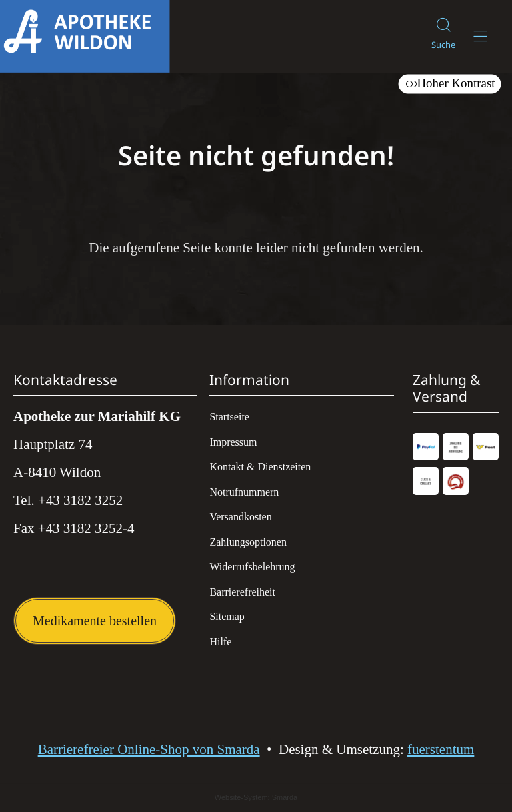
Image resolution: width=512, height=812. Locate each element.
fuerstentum (441, 749)
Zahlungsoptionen (248, 542)
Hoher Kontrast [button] (449, 83)
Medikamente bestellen (95, 621)
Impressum (233, 442)
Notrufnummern (244, 492)
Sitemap (227, 616)
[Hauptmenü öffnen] (480, 36)
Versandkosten (240, 517)
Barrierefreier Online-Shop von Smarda (149, 749)
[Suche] (443, 36)
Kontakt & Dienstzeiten (260, 467)
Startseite (229, 417)
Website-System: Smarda (256, 797)
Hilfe (220, 642)
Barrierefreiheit (242, 592)
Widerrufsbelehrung (252, 567)
